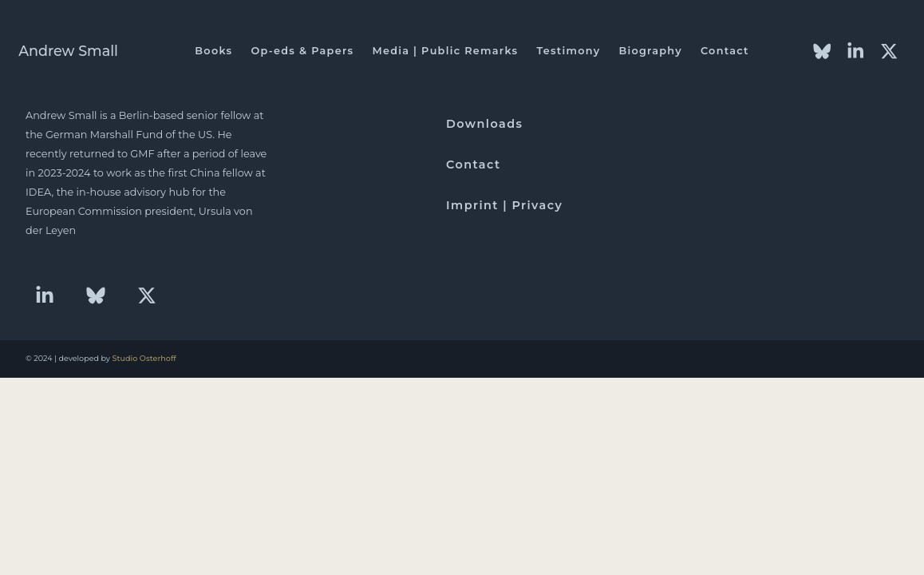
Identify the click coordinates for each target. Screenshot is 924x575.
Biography (650, 51)
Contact (725, 51)
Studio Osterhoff (144, 358)
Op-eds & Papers (302, 51)
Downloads (484, 124)
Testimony (568, 51)
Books (213, 51)
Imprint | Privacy (504, 205)
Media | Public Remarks (445, 51)
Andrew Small (68, 51)
